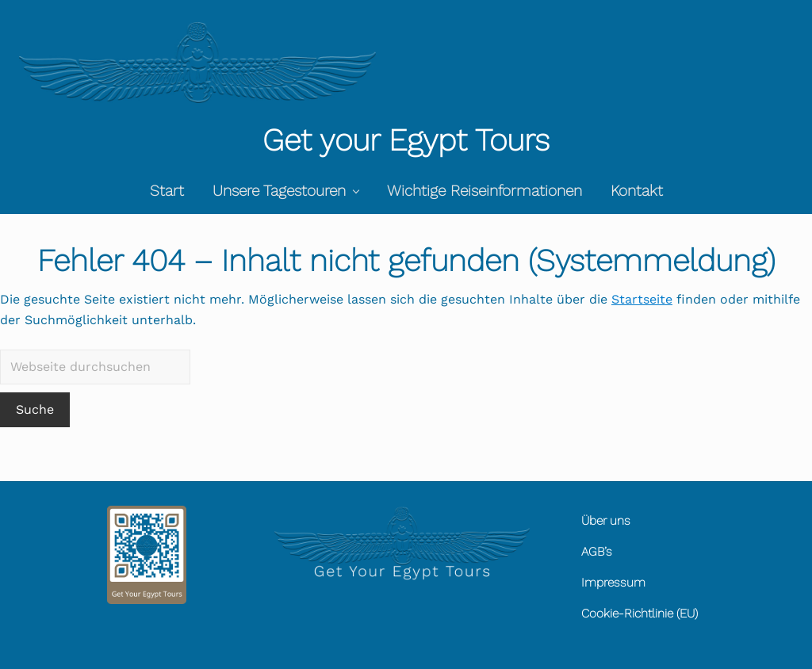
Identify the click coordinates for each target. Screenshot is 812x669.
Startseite (642, 299)
